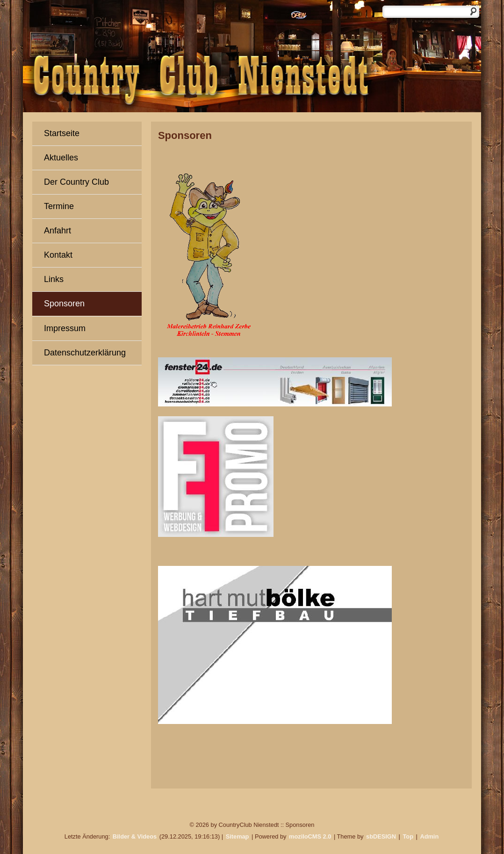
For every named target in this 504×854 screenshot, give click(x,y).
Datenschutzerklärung (85, 353)
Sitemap (238, 836)
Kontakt (58, 255)
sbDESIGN (381, 836)
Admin (429, 836)
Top (408, 836)
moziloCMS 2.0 (310, 836)
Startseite (62, 133)
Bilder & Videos (135, 836)
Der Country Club (76, 182)
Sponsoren (64, 304)
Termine (59, 206)
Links (54, 279)
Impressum (65, 328)
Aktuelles (61, 158)
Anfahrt (58, 231)
